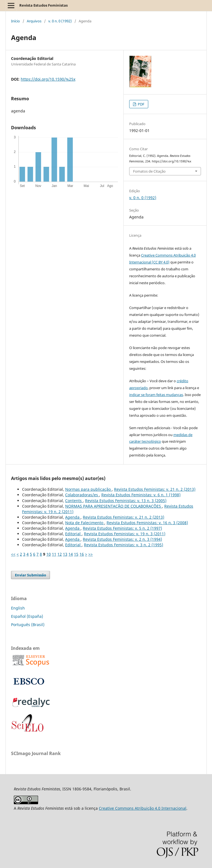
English (18, 608)
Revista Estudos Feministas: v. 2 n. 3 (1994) (122, 539)
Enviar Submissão (31, 575)
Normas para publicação (88, 489)
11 (54, 554)
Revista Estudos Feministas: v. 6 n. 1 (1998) (141, 495)
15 (76, 554)
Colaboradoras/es (82, 495)
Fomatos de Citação (149, 171)
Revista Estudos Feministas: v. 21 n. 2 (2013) (155, 489)
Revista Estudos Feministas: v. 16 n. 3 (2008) (147, 523)
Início (15, 21)
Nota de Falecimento (85, 523)
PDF (141, 104)
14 (71, 554)
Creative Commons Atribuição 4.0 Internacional (143, 808)
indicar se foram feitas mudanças (156, 395)
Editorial (73, 534)
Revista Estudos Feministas (43, 5)
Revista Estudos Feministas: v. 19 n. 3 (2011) (125, 534)
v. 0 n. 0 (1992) (60, 21)
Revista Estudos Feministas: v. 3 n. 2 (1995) (124, 545)
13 (65, 554)
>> (91, 554)
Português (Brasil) (28, 625)
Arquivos (34, 21)
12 (60, 554)
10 (49, 554)
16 (82, 554)
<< (13, 554)
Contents (74, 501)
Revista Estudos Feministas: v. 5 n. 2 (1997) (122, 528)
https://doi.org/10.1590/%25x (48, 79)
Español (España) (27, 616)
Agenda (73, 517)
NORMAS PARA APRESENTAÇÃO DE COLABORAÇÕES (114, 506)
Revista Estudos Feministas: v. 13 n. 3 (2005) (126, 501)
